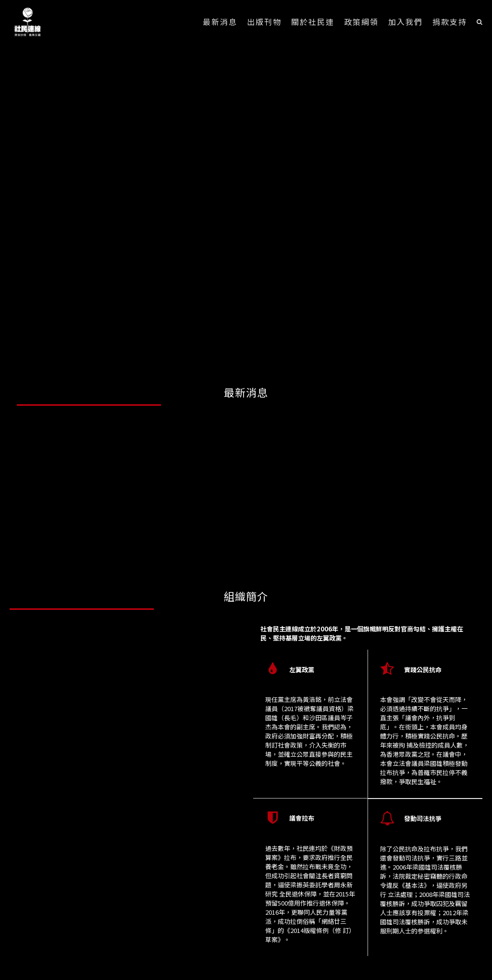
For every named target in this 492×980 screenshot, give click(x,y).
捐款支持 (450, 22)
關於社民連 (313, 22)
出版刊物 (264, 22)
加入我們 (406, 22)
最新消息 (220, 22)
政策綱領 (361, 22)
